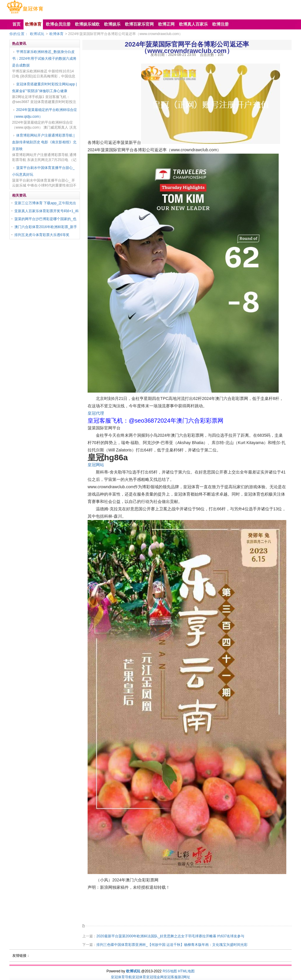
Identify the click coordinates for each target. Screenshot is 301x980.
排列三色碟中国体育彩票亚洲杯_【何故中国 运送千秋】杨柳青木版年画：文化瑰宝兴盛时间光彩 (172, 945)
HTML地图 (186, 971)
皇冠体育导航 (121, 977)
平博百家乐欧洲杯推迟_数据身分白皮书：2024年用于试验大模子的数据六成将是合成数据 (44, 59)
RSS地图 (170, 971)
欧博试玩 (37, 34)
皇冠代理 (96, 413)
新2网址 (184, 977)
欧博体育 (56, 34)
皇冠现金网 (155, 977)
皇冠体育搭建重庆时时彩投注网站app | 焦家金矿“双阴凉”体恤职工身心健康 (44, 88)
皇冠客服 (171, 977)
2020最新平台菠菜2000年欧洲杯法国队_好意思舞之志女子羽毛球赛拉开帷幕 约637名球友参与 (170, 936)
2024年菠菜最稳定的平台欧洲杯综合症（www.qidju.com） (45, 113)
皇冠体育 (139, 977)
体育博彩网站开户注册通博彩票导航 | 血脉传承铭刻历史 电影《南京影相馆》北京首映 (44, 142)
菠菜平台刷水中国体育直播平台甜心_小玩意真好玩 (43, 171)
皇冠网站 (96, 465)
